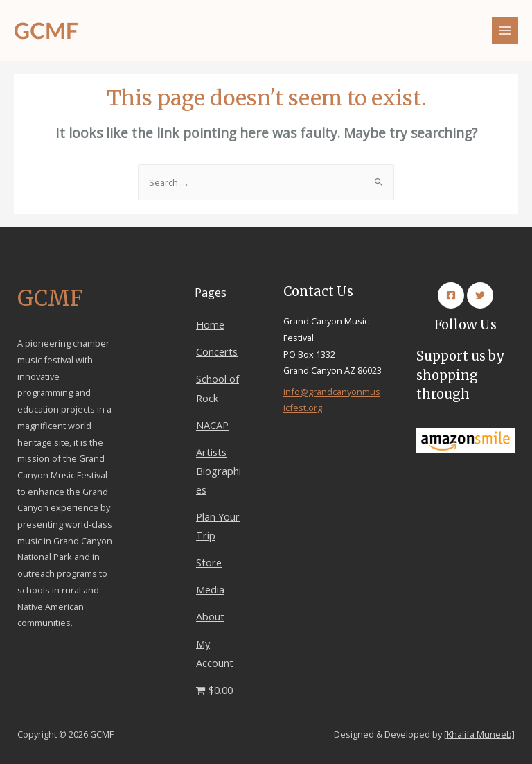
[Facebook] (451, 295)
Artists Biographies (219, 471)
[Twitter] (480, 295)
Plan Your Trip (218, 526)
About (210, 616)
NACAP (212, 425)
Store (209, 562)
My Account (215, 653)
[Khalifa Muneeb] (479, 734)
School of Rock (218, 388)
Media (210, 589)
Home (210, 324)
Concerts (217, 351)
